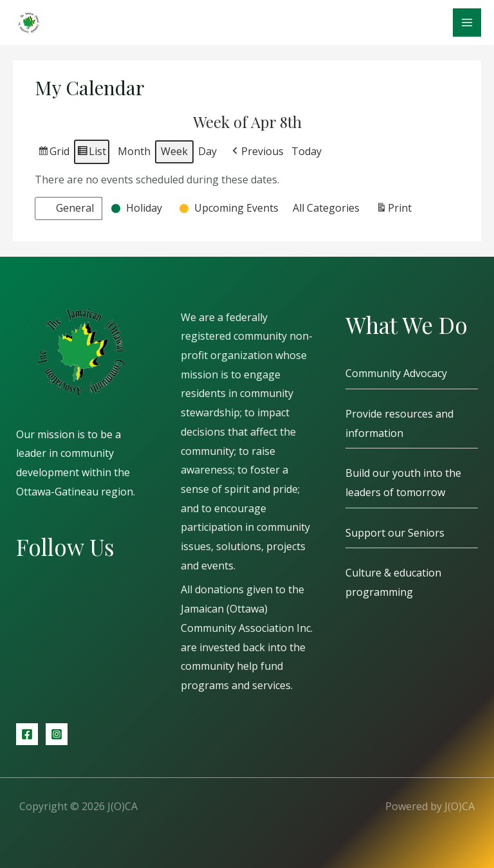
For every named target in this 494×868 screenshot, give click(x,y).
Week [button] (174, 151)
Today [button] (306, 151)
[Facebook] (27, 734)
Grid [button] (53, 153)
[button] (257, 152)
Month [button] (134, 151)
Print (394, 210)
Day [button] (207, 151)
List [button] (91, 153)
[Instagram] (57, 734)
